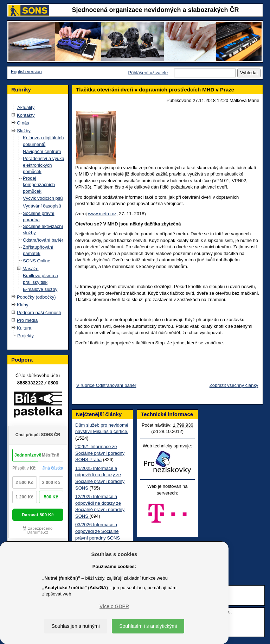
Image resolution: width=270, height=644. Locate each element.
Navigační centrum (42, 151)
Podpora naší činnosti (39, 313)
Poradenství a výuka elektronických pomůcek (44, 165)
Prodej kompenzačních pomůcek (39, 185)
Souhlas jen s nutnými (76, 626)
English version (26, 72)
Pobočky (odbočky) (36, 297)
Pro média (27, 320)
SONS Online (37, 261)
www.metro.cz (102, 214)
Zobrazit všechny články (234, 385)
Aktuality (26, 107)
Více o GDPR (114, 606)
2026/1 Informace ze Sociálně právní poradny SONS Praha (100, 453)
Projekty (25, 336)
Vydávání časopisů (42, 206)
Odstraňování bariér (43, 240)
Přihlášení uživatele (148, 73)
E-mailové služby (40, 289)
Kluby (23, 305)
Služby (24, 131)
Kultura (24, 328)
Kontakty (26, 115)
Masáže (31, 269)
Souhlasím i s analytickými (148, 626)
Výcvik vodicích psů (43, 198)
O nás (23, 123)
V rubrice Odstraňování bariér (106, 385)
